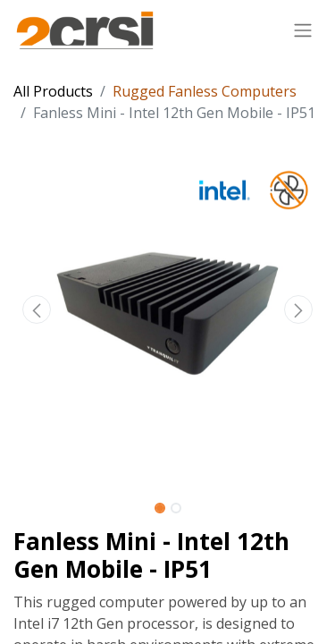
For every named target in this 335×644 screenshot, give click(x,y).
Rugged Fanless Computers (205, 91)
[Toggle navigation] (303, 30)
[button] (37, 309)
